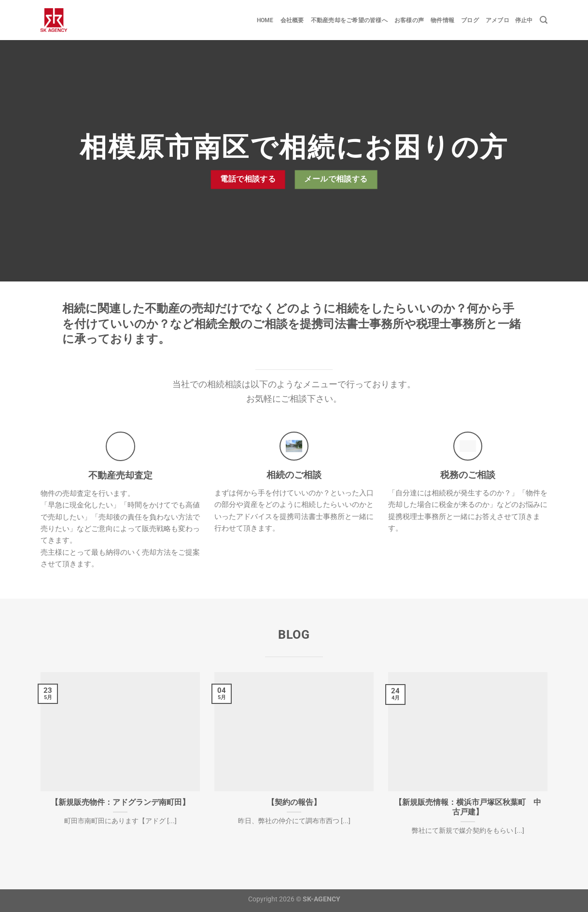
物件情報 (442, 20)
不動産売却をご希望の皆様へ (349, 20)
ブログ (470, 20)
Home (265, 20)
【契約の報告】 (294, 802)
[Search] (544, 20)
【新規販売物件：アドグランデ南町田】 (120, 802)
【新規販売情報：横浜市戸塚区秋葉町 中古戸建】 (468, 807)
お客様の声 (409, 20)
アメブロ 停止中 (509, 20)
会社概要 (292, 20)
